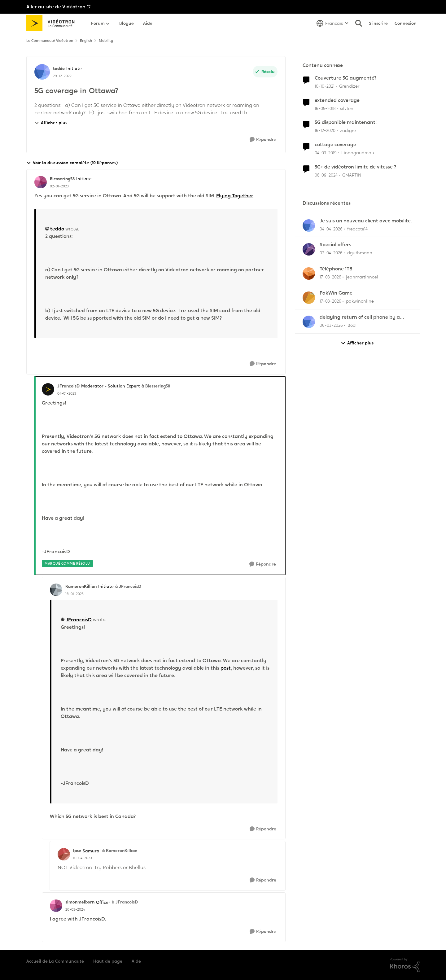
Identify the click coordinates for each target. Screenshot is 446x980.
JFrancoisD (79, 620)
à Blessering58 (156, 386)
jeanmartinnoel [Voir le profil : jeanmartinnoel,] (362, 277)
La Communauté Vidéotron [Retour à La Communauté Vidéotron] (50, 41)
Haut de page (108, 961)
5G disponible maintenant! (346, 122)
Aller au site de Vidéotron (56, 7)
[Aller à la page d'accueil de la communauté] (52, 23)
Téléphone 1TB (336, 269)
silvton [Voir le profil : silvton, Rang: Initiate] (347, 108)
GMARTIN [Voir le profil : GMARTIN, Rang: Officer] (352, 175)
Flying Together (235, 196)
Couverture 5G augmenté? (345, 78)
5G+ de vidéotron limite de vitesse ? (355, 167)
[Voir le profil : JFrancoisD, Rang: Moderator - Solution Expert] (48, 389)
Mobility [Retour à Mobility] (106, 41)
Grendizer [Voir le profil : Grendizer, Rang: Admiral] (349, 86)
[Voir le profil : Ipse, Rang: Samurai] (64, 854)
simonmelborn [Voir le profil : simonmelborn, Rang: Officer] (80, 902)
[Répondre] (263, 140)
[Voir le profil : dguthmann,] (309, 249)
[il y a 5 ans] (325, 131)
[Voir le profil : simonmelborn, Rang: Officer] (56, 906)
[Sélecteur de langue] (332, 23)
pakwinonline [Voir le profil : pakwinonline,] (360, 301)
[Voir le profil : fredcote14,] (309, 225)
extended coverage (337, 100)
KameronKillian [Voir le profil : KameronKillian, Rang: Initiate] (81, 586)
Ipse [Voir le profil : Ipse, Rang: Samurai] (77, 851)
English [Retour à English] (86, 41)
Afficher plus (51, 123)
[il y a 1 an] (326, 175)
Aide (136, 961)
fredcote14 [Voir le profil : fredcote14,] (357, 229)
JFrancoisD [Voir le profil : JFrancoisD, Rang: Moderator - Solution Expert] (68, 386)
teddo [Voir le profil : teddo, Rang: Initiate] (59, 68)
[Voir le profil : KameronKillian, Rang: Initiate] (56, 590)
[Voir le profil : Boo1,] (309, 322)
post (226, 668)
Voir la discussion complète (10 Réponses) (72, 163)
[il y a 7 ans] (326, 153)
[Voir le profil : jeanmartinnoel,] (309, 273)
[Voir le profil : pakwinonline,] (309, 298)
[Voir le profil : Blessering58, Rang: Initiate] (41, 182)
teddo (57, 229)
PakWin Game (336, 293)
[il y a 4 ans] (325, 86)
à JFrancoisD (128, 586)
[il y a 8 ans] (325, 108)
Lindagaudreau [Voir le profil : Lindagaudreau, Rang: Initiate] (358, 153)
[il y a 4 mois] (330, 277)
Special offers (335, 245)
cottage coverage (335, 145)
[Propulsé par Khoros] (405, 965)
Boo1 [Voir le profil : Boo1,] (352, 325)
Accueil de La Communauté (55, 961)
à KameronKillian (120, 851)
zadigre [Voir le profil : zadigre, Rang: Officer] (348, 130)
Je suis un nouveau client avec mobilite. (366, 221)
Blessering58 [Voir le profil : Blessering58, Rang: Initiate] (62, 179)
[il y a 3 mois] (331, 229)
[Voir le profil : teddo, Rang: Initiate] (42, 72)
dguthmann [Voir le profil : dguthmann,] (360, 253)
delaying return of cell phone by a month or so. (360, 317)
